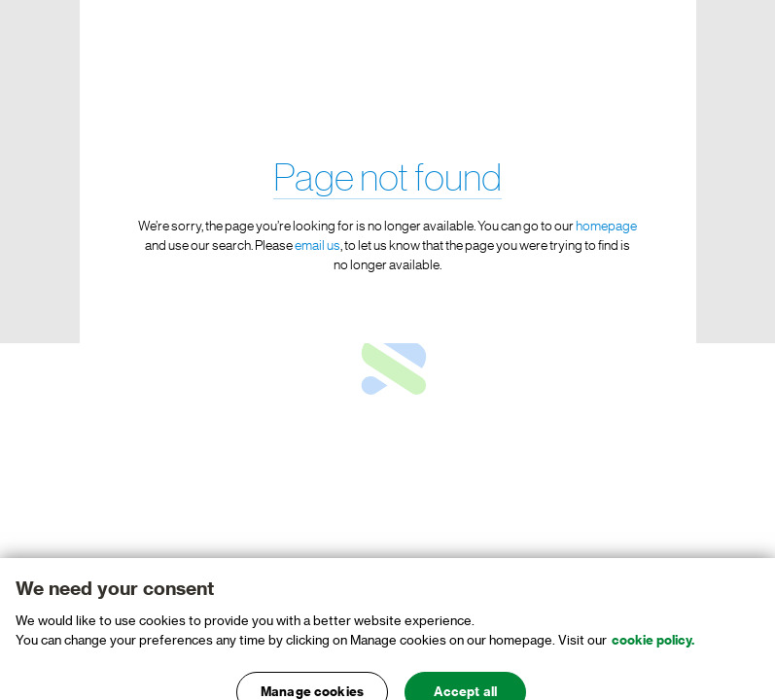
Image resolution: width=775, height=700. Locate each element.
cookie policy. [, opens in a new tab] (653, 648)
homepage (606, 227)
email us (317, 246)
